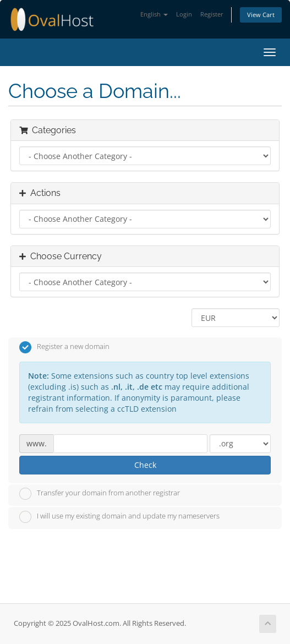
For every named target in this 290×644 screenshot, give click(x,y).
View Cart (261, 15)
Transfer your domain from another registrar (100, 494)
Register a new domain (64, 347)
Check (145, 465)
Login (184, 14)
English (154, 14)
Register (212, 14)
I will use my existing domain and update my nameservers (119, 517)
